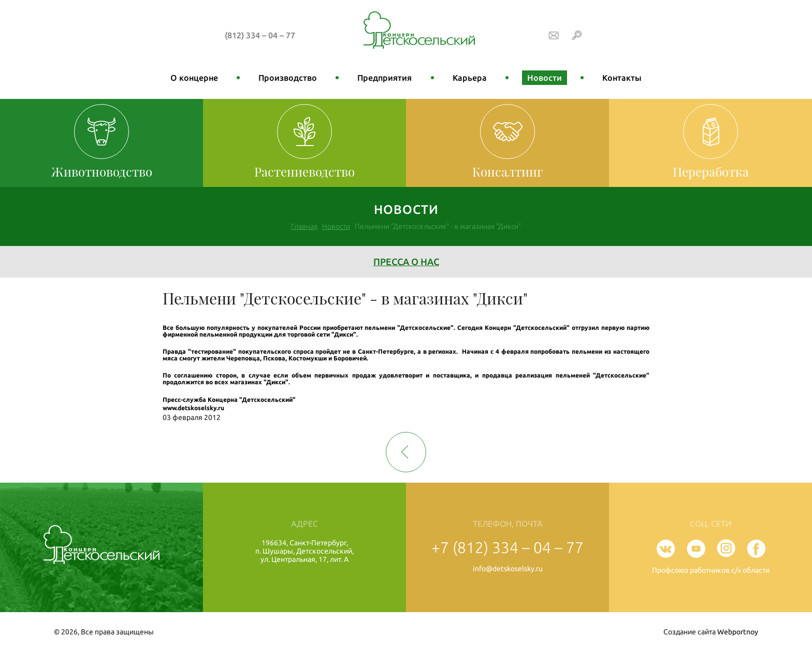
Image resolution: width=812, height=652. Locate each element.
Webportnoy (738, 632)
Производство (288, 78)
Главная (304, 226)
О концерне (194, 78)
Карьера (470, 78)
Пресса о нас (406, 262)
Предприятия (385, 78)
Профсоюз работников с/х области (711, 570)
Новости (545, 78)
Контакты (622, 78)
